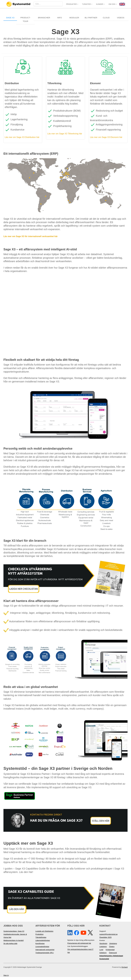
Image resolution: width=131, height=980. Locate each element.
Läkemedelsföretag (43, 943)
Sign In (6, 978)
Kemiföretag (40, 947)
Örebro (112, 950)
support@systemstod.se (108, 937)
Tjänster (87, 4)
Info (60, 18)
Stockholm (103, 947)
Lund (101, 953)
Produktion (39, 937)
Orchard (124, 970)
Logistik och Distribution (44, 934)
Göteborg (103, 956)
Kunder (100, 4)
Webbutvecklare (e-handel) (14, 943)
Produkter (72, 4)
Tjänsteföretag (41, 940)
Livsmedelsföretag (42, 950)
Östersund (113, 956)
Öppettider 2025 (105, 940)
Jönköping (113, 947)
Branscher (44, 18)
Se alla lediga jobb (10, 947)
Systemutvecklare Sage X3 (14, 934)
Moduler (74, 18)
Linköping (103, 950)
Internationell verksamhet (45, 953)
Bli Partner (91, 18)
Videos (121, 18)
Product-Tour (26, 19)
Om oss (113, 4)
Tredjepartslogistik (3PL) (45, 956)
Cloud (106, 18)
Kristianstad (110, 953)
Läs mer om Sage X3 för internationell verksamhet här (36, 239)
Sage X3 (10, 18)
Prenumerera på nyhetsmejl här (79, 946)
